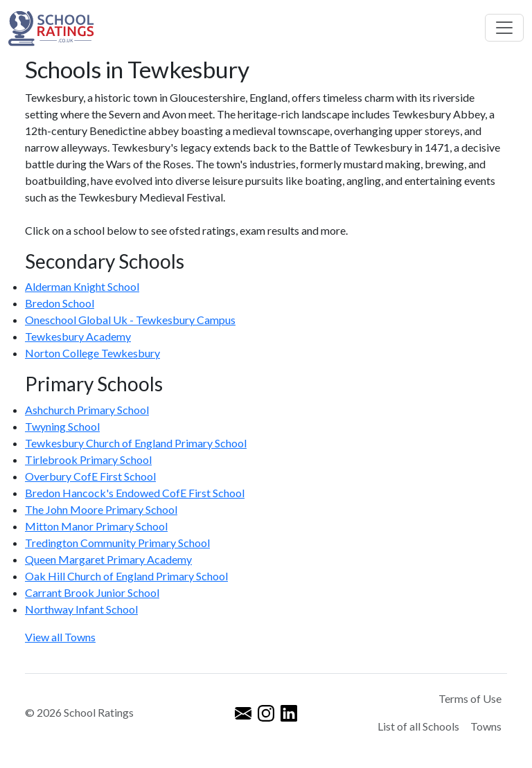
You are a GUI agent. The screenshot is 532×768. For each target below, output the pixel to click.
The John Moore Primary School (101, 509)
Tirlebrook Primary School (88, 459)
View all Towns (60, 637)
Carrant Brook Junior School (92, 592)
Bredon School (60, 303)
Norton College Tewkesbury (92, 353)
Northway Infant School (81, 609)
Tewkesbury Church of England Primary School (136, 443)
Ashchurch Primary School (87, 410)
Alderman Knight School (82, 286)
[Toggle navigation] (504, 28)
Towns (486, 726)
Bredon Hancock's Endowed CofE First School (135, 493)
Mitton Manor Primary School (96, 526)
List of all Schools (418, 726)
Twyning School (62, 426)
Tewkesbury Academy (78, 336)
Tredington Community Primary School (117, 543)
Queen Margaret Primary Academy (108, 559)
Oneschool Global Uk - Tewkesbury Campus (130, 320)
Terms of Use (470, 698)
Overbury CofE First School (90, 476)
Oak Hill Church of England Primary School (126, 576)
